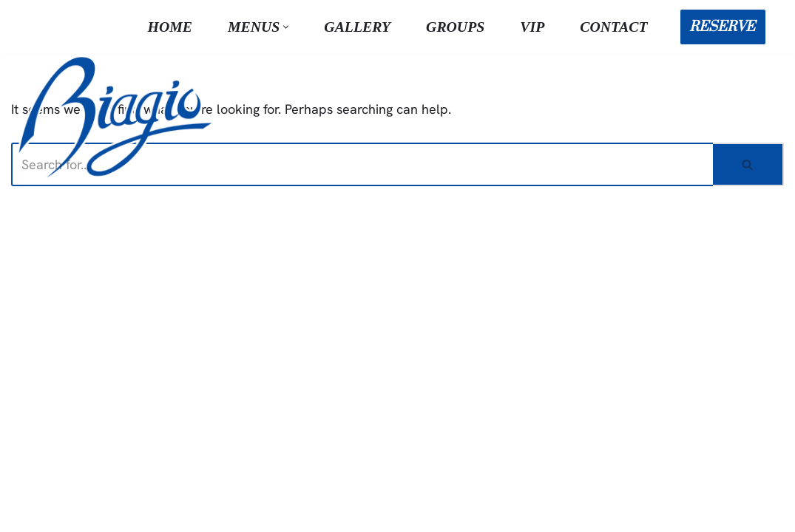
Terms (555, 512)
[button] (286, 27)
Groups (455, 27)
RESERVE (722, 27)
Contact (613, 27)
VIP (532, 27)
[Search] (362, 164)
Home (170, 27)
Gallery (357, 27)
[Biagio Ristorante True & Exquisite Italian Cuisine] (118, 116)
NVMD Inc (268, 512)
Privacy (606, 512)
